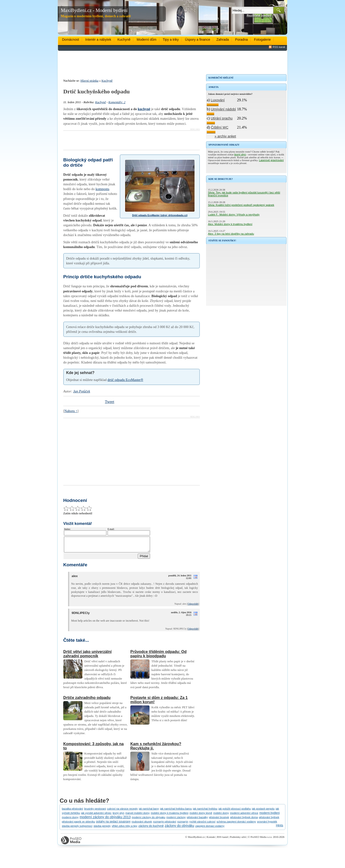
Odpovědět (193, 607)
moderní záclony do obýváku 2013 (105, 820)
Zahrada (223, 40)
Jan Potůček (82, 391)
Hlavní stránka (89, 81)
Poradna (241, 40)
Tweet (110, 402)
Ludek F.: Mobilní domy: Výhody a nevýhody (234, 215)
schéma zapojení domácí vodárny (236, 824)
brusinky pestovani (95, 811)
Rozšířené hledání (259, 16)
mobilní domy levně (201, 816)
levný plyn (240, 154)
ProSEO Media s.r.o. (262, 840)
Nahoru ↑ (71, 411)
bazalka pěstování (72, 811)
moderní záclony (176, 820)
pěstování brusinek (219, 820)
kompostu (102, 189)
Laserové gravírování (271, 160)
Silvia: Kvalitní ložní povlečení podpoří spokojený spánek (241, 205)
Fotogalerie (262, 40)
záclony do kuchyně (151, 829)
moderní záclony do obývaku (149, 820)
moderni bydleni (269, 816)
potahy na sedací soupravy (113, 824)
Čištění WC (220, 127)
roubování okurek (142, 824)
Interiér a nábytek (98, 40)
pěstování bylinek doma (244, 820)
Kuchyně (124, 40)
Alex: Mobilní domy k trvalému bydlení (230, 224)
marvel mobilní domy (137, 816)
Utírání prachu (221, 118)
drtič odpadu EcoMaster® (125, 380)
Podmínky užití (238, 840)
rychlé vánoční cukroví (202, 824)
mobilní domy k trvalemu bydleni (170, 816)
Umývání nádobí (223, 109)
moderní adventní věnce (244, 816)
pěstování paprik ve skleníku (78, 824)
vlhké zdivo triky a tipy (124, 829)
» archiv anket (225, 136)
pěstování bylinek (269, 820)
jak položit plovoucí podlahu (235, 811)
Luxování (218, 100)
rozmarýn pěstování (165, 824)
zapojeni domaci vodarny (210, 829)
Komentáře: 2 (117, 102)
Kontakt (211, 840)
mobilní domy (221, 816)
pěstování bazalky (197, 820)
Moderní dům (146, 40)
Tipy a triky (171, 40)
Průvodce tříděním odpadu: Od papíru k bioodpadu (158, 657)
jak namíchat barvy (149, 812)
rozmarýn (183, 824)
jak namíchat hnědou (205, 811)
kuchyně (144, 109)
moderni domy (70, 820)
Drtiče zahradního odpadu (87, 701)
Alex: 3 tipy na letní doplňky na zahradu (231, 234)
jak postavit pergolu (263, 811)
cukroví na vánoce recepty (122, 811)
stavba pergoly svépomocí (77, 829)
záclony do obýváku (180, 828)
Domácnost (71, 40)
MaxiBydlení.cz (196, 840)
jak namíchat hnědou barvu (176, 811)
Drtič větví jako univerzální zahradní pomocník (87, 657)
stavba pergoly (102, 829)
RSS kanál (279, 47)
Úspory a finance (198, 40)
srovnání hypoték (267, 824)
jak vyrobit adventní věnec (96, 816)
